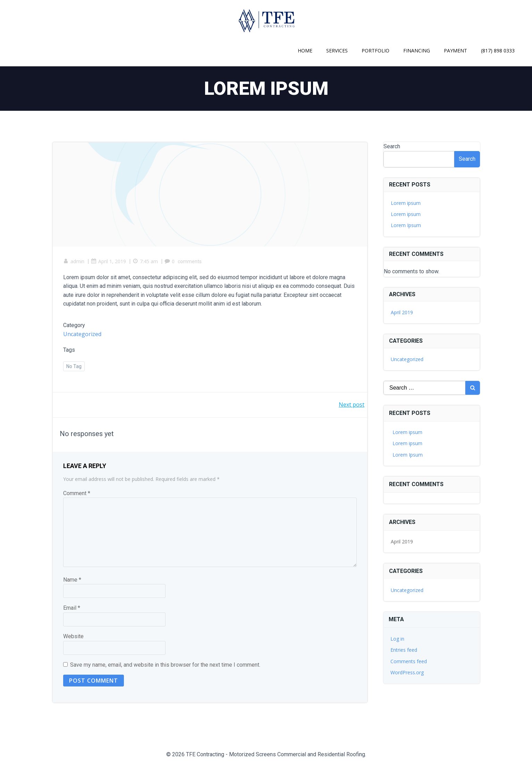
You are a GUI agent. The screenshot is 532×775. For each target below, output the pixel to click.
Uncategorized (82, 334)
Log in (397, 639)
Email (72, 608)
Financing (417, 51)
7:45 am (145, 261)
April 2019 (402, 312)
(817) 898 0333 (498, 51)
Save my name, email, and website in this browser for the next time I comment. (165, 665)
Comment (77, 493)
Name (72, 580)
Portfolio (375, 51)
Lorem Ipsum (406, 225)
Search (392, 146)
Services (337, 51)
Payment (455, 51)
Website (73, 636)
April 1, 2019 (108, 261)
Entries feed (404, 650)
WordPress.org (407, 672)
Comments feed (409, 661)
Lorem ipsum (406, 203)
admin (74, 261)
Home (305, 51)
